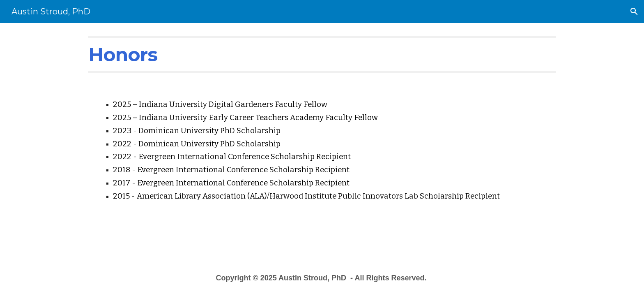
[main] (322, 55)
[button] (634, 12)
